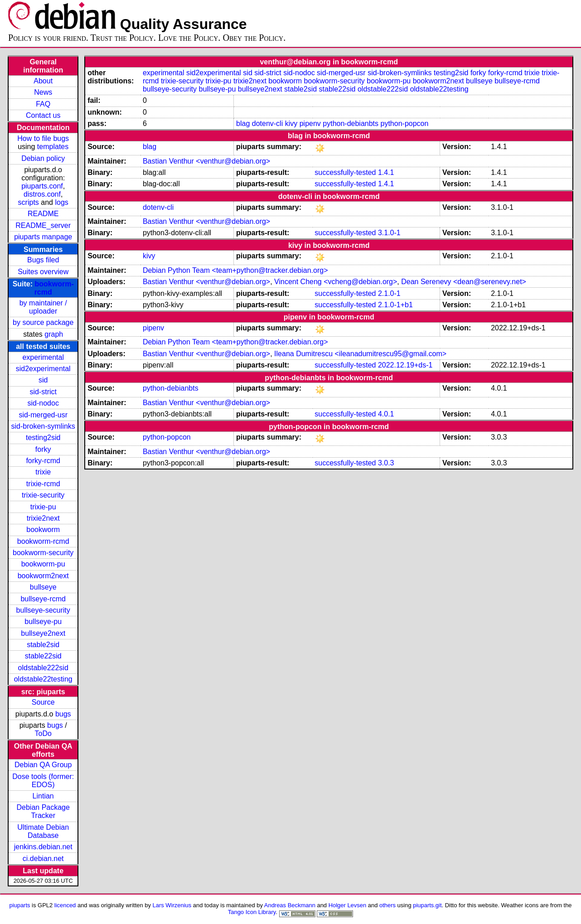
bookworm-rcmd (43, 541)
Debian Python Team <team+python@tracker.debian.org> (235, 270)
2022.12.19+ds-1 (405, 365)
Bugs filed (43, 260)
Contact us (43, 115)
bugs (63, 714)
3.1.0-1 (389, 233)
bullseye (43, 587)
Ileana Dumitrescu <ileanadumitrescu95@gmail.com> (360, 354)
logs (61, 202)
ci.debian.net (43, 859)
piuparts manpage (43, 237)
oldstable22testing (43, 679)
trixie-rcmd (43, 484)
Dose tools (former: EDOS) (43, 781)
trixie (43, 472)
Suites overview (43, 272)
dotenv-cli (267, 123)
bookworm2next (43, 576)
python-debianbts (351, 123)
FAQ (43, 104)
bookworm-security (43, 553)
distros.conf (42, 194)
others (387, 905)
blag (243, 123)
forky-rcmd (43, 461)
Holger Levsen (348, 905)
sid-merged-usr (43, 415)
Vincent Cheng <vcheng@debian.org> (336, 282)
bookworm (43, 530)
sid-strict (43, 392)
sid (43, 380)
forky (43, 449)
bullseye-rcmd (43, 599)
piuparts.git (427, 905)
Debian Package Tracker (43, 811)
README (43, 214)
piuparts (19, 905)
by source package (43, 322)
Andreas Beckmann (290, 905)
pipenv (310, 123)
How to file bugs (43, 138)
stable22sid (43, 656)
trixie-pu (43, 507)
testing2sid (43, 438)
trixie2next (43, 518)
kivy (291, 123)
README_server (43, 225)
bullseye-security (43, 610)
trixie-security (43, 495)
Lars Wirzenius (172, 905)
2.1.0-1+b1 (395, 305)
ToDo (43, 733)
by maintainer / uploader (43, 307)
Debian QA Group (43, 765)
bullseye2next (43, 633)
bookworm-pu (43, 564)
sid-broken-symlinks (43, 426)
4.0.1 (386, 414)
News (43, 92)
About (43, 81)
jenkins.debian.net (43, 847)
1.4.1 (386, 172)
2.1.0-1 (389, 293)
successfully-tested (345, 172)
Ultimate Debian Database (43, 831)
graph (54, 334)
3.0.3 (386, 463)
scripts (29, 202)
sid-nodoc (43, 403)
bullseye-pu (43, 622)
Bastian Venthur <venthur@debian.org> (206, 161)
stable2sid (43, 645)
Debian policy (43, 158)
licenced (65, 905)
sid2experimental (43, 369)
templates (53, 147)
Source (43, 702)
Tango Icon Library (252, 912)
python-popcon (405, 123)
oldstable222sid (43, 668)
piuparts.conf (42, 186)
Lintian (43, 796)
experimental (43, 357)
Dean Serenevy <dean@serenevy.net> (464, 282)
